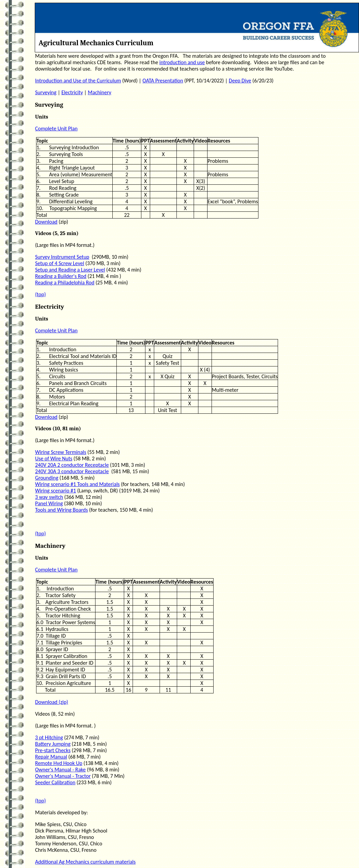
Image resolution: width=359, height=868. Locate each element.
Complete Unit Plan (56, 129)
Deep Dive (240, 81)
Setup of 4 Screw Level (60, 263)
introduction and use (182, 62)
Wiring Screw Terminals (61, 452)
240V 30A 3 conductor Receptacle (72, 471)
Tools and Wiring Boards (61, 510)
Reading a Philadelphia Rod (65, 283)
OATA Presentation (163, 81)
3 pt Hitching (49, 737)
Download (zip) (52, 702)
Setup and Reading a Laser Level (70, 270)
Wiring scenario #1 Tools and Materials (77, 484)
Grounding (47, 478)
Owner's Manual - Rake (60, 770)
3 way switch (49, 497)
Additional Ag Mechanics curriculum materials (85, 862)
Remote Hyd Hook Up (59, 763)
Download (46, 222)
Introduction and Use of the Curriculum (78, 81)
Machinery (99, 92)
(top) (40, 294)
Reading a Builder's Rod (61, 276)
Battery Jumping (53, 744)
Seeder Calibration (55, 782)
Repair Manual (51, 757)
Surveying (46, 92)
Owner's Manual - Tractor (63, 776)
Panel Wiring (49, 503)
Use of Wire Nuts (54, 458)
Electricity (72, 92)
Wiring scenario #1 (56, 491)
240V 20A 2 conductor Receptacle (72, 465)
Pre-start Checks (53, 750)
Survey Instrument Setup (62, 257)
